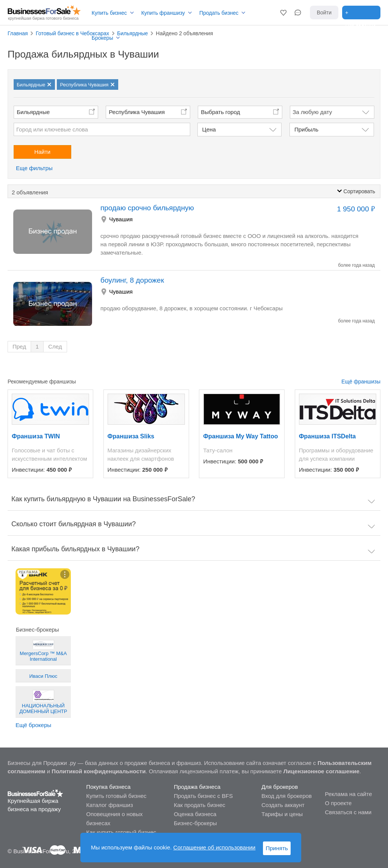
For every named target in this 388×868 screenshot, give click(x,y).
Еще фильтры (34, 168)
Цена (209, 129)
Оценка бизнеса (195, 814)
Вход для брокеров (287, 796)
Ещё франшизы (361, 382)
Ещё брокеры (33, 725)
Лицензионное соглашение (322, 771)
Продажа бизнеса (197, 787)
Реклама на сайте (348, 794)
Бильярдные (33, 112)
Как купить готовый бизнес (121, 832)
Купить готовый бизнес (116, 796)
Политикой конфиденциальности (99, 771)
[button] (283, 13)
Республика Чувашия (137, 112)
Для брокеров (280, 787)
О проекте (338, 803)
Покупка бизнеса (108, 787)
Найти (42, 152)
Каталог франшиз (109, 805)
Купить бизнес (109, 13)
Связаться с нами (348, 812)
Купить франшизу (163, 13)
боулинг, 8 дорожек (132, 280)
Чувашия (121, 219)
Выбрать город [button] (220, 112)
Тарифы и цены (282, 814)
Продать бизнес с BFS (203, 796)
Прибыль (306, 129)
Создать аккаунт (283, 805)
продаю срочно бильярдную (147, 208)
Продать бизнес (219, 13)
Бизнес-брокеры (196, 823)
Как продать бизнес (200, 805)
